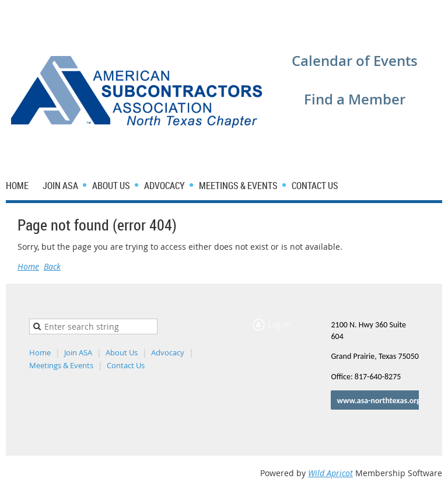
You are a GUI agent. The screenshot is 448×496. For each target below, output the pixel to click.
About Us (122, 352)
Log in (362, 17)
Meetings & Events (61, 365)
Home (28, 266)
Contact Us (126, 365)
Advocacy (168, 352)
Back (52, 266)
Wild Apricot (330, 473)
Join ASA (78, 352)
